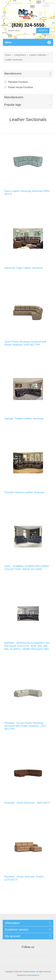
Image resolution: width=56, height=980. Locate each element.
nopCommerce (33, 975)
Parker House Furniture (20, 87)
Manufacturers (13, 74)
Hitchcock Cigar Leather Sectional (23, 268)
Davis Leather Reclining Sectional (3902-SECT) (27, 193)
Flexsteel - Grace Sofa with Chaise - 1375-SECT (25, 878)
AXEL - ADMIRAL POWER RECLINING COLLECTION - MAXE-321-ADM (27, 568)
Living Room (20, 55)
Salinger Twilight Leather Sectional (24, 419)
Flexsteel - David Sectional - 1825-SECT (27, 803)
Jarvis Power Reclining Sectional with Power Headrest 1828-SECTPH (25, 343)
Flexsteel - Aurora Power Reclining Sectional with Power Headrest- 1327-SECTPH (26, 726)
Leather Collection (38, 55)
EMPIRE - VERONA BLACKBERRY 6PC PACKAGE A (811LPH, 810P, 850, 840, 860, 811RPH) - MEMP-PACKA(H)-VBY (27, 646)
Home (8, 55)
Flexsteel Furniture (18, 82)
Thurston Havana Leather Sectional (24, 492)
